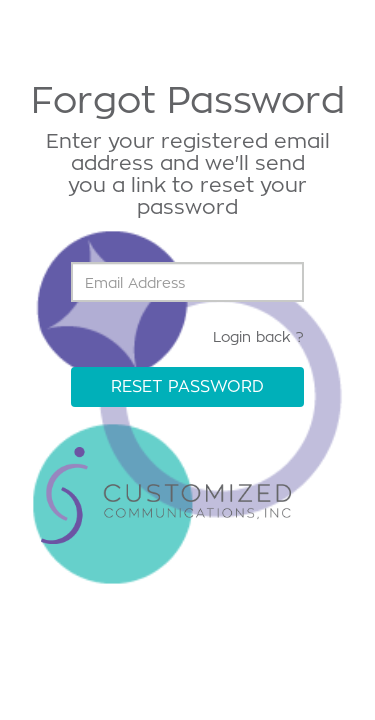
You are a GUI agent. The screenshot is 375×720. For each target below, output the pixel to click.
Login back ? (258, 336)
